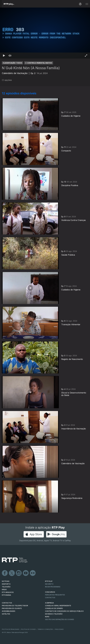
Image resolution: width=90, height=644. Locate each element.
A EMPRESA (49, 603)
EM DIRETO (49, 584)
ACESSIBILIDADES (9, 611)
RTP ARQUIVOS (8, 592)
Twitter (12, 573)
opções (7, 80)
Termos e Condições (45, 629)
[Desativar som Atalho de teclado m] (10, 56)
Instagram (19, 573)
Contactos (50, 598)
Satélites (6, 614)
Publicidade (59, 629)
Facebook (5, 573)
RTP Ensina (6, 595)
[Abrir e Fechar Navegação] (87, 4)
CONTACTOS (7, 603)
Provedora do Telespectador (15, 606)
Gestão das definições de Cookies (60, 619)
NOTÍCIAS (6, 581)
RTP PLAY (49, 581)
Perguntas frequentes (55, 595)
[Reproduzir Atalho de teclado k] (4, 56)
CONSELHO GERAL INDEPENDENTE (58, 606)
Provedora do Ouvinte (12, 608)
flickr (33, 573)
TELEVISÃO (6, 587)
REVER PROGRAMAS (53, 587)
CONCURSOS (50, 592)
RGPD (47, 617)
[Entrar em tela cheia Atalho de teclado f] (86, 56)
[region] (45, 33)
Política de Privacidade (10, 629)
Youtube (26, 573)
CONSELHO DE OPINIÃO (54, 608)
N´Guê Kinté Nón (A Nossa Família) (31, 68)
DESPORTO (6, 584)
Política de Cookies (28, 629)
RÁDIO (4, 590)
